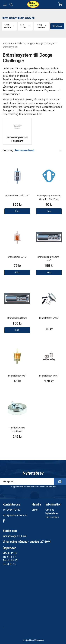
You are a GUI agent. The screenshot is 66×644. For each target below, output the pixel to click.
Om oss (50, 510)
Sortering (8, 150)
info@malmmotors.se (15, 515)
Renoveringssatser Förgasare (17, 139)
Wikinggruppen (39, 640)
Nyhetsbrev (52, 513)
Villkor (35, 510)
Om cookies (52, 517)
